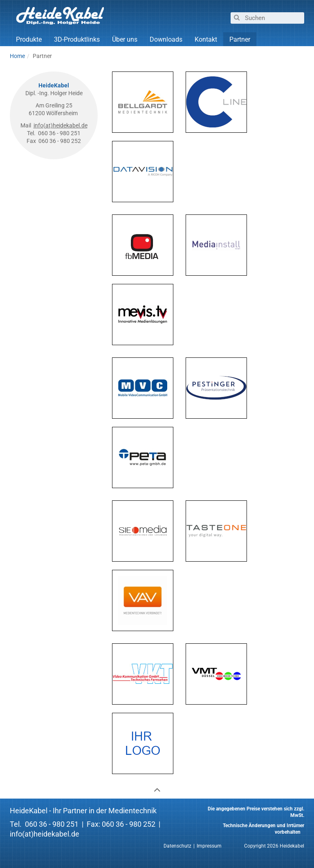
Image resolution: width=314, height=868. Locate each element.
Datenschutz (177, 846)
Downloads (166, 39)
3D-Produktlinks (77, 39)
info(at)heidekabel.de (61, 125)
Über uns (125, 39)
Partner (240, 39)
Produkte (29, 39)
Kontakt (206, 39)
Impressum (209, 846)
